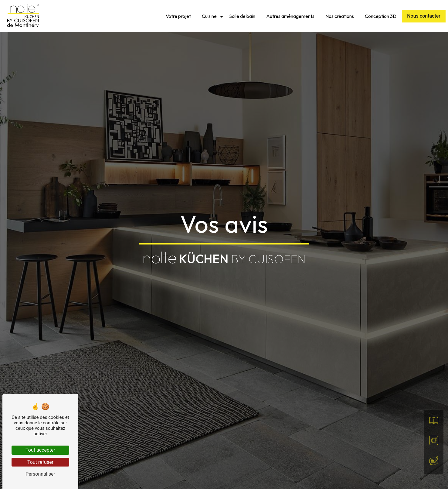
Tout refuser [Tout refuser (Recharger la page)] (40, 462)
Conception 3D (381, 16)
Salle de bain (242, 16)
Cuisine (209, 16)
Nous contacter (424, 16)
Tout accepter (40, 450)
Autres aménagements (290, 16)
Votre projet (178, 16)
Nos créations (340, 16)
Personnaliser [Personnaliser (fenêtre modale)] (40, 474)
